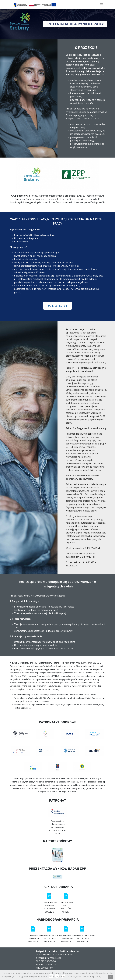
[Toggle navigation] (101, 5)
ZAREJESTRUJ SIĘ (57, 306)
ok (111, 977)
